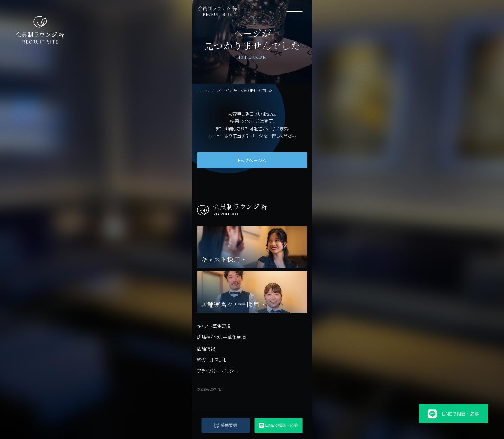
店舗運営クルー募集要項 (221, 337)
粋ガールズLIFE (212, 360)
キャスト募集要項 (214, 326)
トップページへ (252, 160)
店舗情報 (206, 348)
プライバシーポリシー (218, 371)
